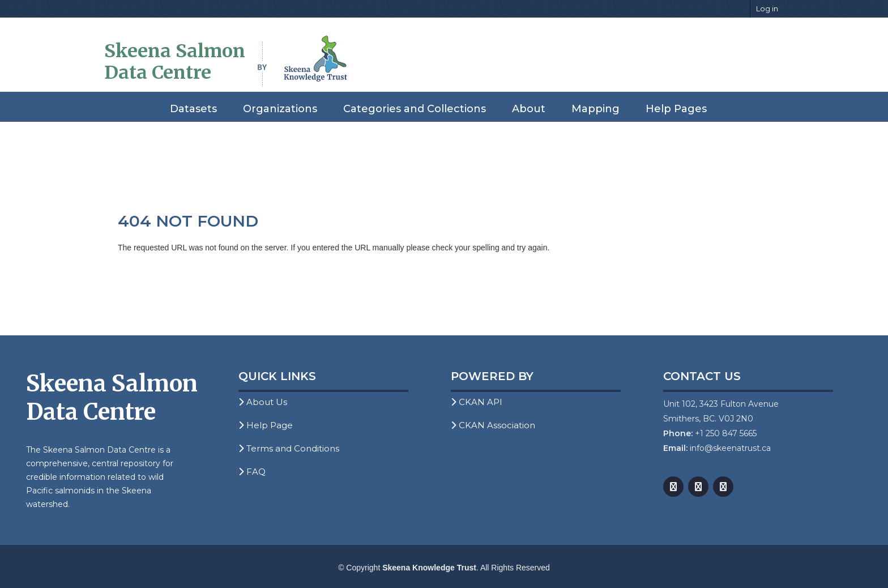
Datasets (193, 109)
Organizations (280, 109)
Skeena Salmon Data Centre (175, 62)
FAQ (252, 472)
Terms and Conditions (289, 448)
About (529, 109)
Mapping (595, 109)
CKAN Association (493, 425)
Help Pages (676, 109)
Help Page (266, 425)
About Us (263, 402)
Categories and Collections (415, 109)
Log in (767, 8)
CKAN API (477, 402)
